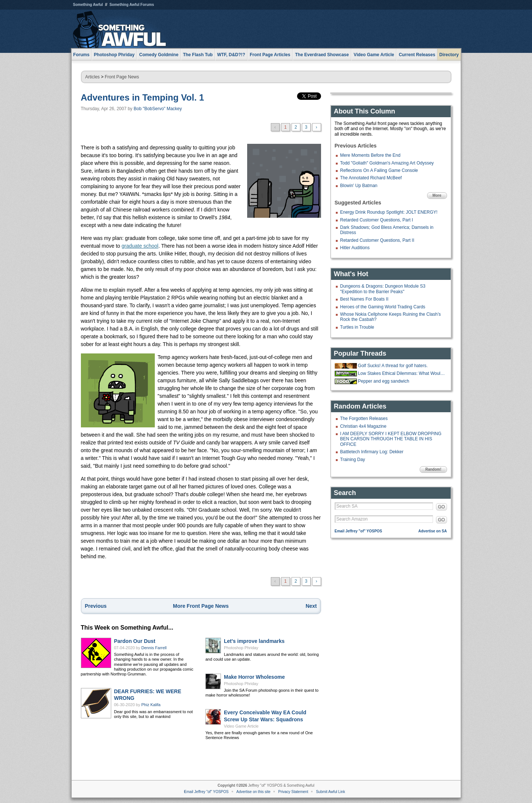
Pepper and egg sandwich (384, 381)
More (437, 195)
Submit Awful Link (330, 792)
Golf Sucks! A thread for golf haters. (393, 366)
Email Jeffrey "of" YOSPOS (359, 531)
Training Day (353, 460)
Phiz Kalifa (151, 705)
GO (442, 507)
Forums (81, 55)
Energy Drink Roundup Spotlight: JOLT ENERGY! (389, 212)
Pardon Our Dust (135, 641)
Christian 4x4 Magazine (363, 426)
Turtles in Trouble (357, 327)
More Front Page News (201, 606)
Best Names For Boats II (364, 299)
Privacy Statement (293, 792)
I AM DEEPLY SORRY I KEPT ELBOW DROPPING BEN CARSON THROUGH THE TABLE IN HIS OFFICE (391, 439)
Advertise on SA (432, 531)
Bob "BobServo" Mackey (158, 109)
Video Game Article (241, 726)
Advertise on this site (253, 792)
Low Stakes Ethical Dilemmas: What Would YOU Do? (402, 373)
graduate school (140, 246)
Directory (449, 55)
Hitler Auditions (355, 248)
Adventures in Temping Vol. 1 (143, 97)
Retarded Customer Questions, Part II (377, 240)
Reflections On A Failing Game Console (379, 170)
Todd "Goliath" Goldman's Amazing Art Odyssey (387, 163)
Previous (96, 606)
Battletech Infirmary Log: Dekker (372, 452)
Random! (433, 469)
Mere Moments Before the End (370, 155)
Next (311, 606)
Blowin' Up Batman (359, 186)
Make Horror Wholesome (254, 677)
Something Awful (88, 5)
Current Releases (417, 55)
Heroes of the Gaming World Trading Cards (383, 307)
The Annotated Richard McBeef (371, 178)
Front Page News (122, 77)
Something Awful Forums (132, 5)
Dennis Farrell (154, 648)
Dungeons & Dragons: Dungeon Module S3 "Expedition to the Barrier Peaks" (383, 289)
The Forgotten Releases (364, 419)
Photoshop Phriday (241, 648)
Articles (93, 77)
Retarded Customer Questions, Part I (377, 220)
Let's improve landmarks (254, 641)
